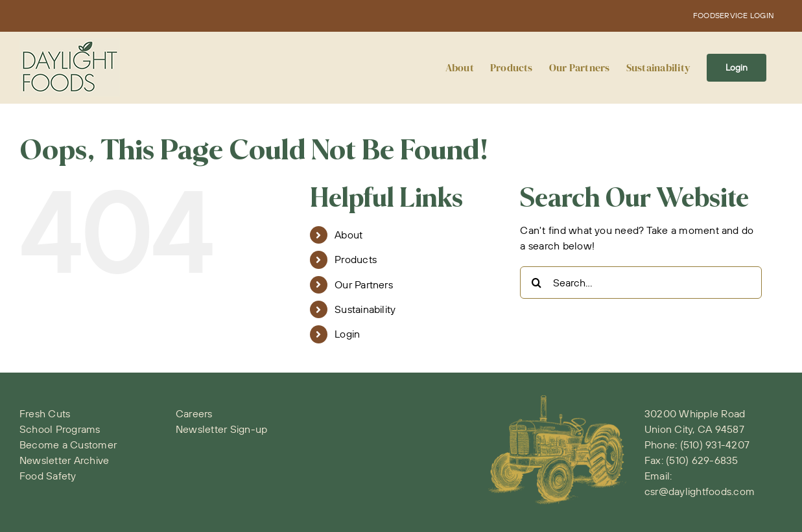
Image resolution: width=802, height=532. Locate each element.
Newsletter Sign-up (221, 429)
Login (347, 334)
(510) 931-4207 (715, 445)
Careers (194, 413)
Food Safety (48, 476)
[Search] (536, 283)
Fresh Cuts (45, 413)
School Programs (60, 429)
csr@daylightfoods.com (700, 491)
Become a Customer (68, 445)
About (348, 235)
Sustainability (365, 309)
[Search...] (641, 283)
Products (356, 259)
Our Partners (364, 284)
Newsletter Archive (64, 460)
